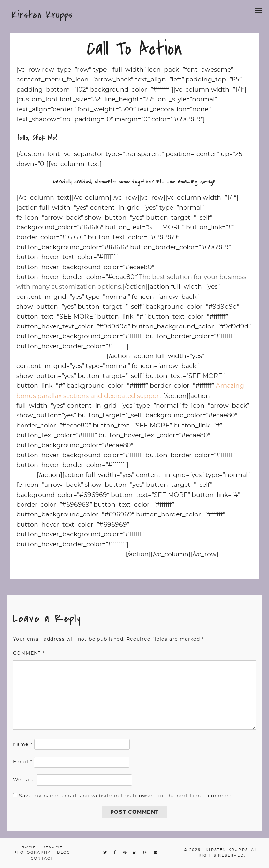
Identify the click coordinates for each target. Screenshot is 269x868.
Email (23, 762)
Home (29, 847)
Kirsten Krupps (42, 15)
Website (24, 780)
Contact (42, 858)
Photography (32, 853)
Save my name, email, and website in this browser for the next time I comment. (127, 796)
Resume (52, 847)
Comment (29, 653)
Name (23, 745)
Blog (64, 853)
